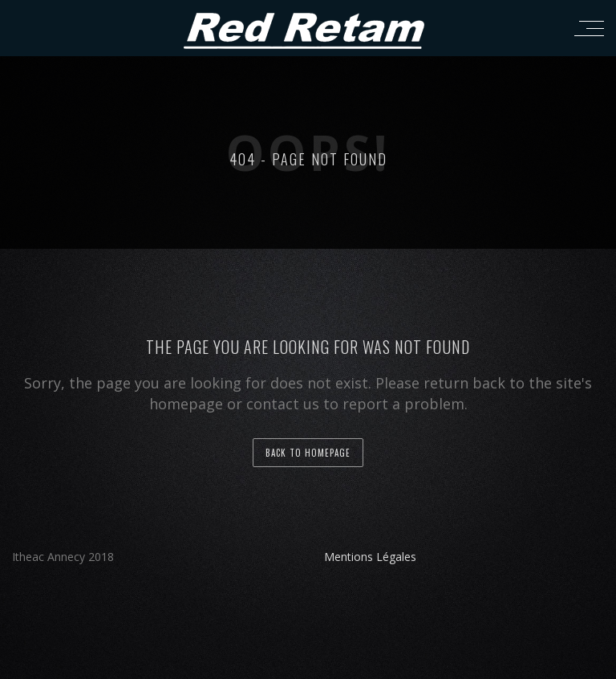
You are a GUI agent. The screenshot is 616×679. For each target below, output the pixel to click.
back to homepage (308, 453)
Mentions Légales (370, 557)
